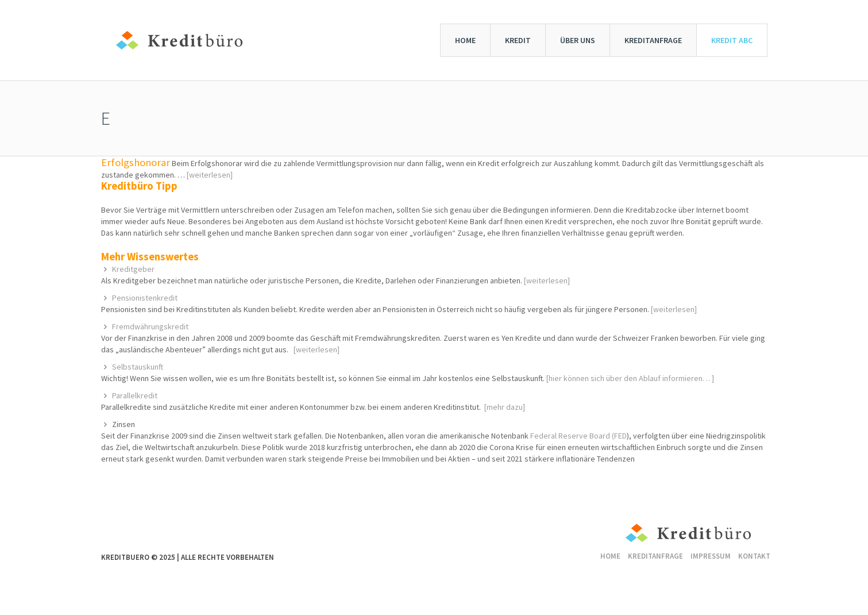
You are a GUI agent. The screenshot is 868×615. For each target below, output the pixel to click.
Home (610, 556)
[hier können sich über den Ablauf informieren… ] (630, 378)
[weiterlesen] (210, 175)
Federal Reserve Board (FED (578, 436)
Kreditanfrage (655, 556)
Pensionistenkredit (145, 298)
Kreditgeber (133, 269)
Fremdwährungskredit (150, 326)
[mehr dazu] (505, 407)
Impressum (711, 556)
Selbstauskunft (138, 367)
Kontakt (754, 556)
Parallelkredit (135, 395)
